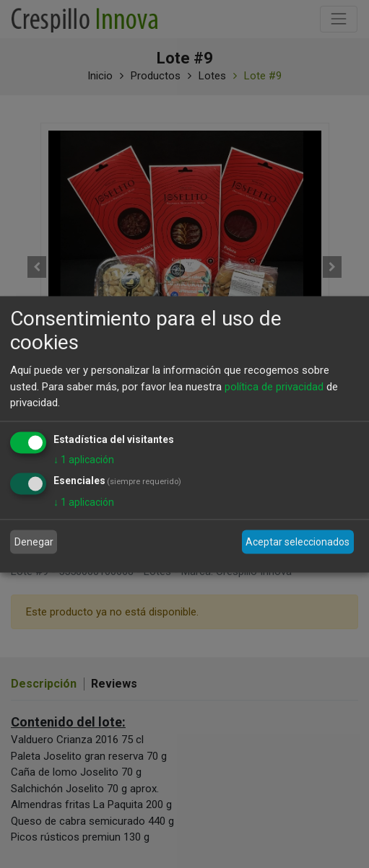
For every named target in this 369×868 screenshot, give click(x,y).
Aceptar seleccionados (298, 542)
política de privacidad (274, 386)
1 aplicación (84, 459)
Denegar (34, 542)
